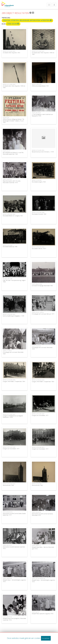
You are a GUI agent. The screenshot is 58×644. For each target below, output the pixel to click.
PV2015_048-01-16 (36, 546)
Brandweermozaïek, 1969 (39, 214)
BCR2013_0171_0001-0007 (9, 414)
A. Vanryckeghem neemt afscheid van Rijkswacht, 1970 (42, 115)
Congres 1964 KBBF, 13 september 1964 (14, 381)
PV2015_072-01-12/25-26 (38, 312)
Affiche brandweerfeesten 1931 (40, 86)
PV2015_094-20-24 (36, 512)
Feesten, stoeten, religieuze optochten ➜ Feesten (27, 20)
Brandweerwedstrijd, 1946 (10, 247)
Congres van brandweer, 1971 (40, 415)
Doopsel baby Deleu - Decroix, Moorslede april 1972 (43, 548)
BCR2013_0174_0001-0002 (38, 150)
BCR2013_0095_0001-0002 (38, 247)
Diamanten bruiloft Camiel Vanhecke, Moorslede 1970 (42, 514)
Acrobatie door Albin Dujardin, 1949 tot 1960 (43, 53)
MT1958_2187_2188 (8, 279)
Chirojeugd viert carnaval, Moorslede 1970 (42, 348)
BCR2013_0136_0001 (37, 180)
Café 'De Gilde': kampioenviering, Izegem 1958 (14, 281)
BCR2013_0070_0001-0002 (9, 484)
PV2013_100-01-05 (7, 179)
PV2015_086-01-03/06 (37, 284)
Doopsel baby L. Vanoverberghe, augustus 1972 (14, 581)
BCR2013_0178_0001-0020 (9, 380)
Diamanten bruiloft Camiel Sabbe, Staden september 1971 (14, 514)
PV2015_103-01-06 (36, 346)
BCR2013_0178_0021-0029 (38, 380)
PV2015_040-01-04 (7, 578)
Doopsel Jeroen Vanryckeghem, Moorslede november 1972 (14, 619)
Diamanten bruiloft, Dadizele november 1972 (14, 548)
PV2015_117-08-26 (7, 351)
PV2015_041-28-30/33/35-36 (38, 579)
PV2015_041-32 (35, 612)
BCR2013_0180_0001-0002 (9, 314)
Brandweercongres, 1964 (39, 182)
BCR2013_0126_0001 (37, 484)
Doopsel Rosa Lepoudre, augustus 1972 (43, 614)
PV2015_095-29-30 (36, 113)
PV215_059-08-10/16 (8, 512)
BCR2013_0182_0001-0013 (38, 447)
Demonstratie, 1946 (8, 485)
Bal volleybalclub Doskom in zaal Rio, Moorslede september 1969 (13, 153)
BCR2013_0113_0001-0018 (9, 84)
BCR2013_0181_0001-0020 (38, 414)
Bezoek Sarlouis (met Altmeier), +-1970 (43, 152)
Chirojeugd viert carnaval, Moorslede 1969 (13, 353)
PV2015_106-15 (6, 151)
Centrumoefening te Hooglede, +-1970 (14, 316)
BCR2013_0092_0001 (37, 84)
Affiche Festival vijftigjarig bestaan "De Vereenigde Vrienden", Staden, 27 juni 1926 (13, 121)
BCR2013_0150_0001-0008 (38, 213)
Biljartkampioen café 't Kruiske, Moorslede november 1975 (12, 182)
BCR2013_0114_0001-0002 (9, 51)
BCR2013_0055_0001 (8, 245)
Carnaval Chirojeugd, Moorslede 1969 (42, 286)
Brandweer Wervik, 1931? (39, 248)
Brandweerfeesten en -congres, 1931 (13, 216)
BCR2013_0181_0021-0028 (9, 447)
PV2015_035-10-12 (7, 545)
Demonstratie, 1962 (37, 485)
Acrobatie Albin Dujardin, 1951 (12, 53)
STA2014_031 (6, 118)
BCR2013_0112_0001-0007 (38, 51)
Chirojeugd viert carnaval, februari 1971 (43, 314)
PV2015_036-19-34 (7, 617)
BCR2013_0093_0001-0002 (9, 214)
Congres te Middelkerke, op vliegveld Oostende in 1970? (13, 416)
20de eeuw (13, 24)
